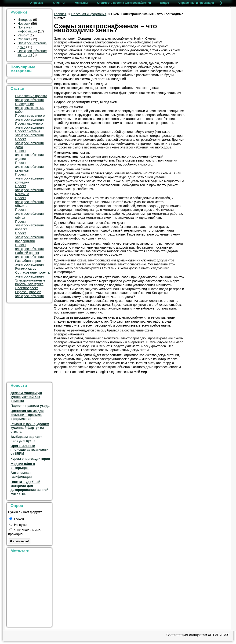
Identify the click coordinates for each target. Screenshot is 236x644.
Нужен (17, 519)
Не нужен (19, 525)
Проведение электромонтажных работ (30, 108)
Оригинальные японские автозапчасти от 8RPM (29, 450)
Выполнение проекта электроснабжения (31, 98)
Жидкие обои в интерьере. (23, 466)
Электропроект (27, 288)
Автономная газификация (21, 475)
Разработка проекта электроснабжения (30, 263)
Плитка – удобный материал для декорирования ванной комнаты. (29, 488)
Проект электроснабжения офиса (29, 214)
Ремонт (23, 35)
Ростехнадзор (26, 268)
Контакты (81, 3)
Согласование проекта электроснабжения (32, 274)
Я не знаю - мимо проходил (24, 532)
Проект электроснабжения (29, 247)
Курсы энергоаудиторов (30, 459)
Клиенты (59, 3)
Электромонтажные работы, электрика (30, 282)
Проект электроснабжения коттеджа (29, 178)
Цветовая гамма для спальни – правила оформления (27, 415)
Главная (60, 14)
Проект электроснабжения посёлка (29, 225)
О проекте (36, 3)
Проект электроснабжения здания (29, 155)
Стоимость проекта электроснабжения (124, 3)
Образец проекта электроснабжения (29, 294)
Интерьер (25, 20)
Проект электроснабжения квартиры (29, 167)
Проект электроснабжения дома (29, 143)
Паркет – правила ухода (30, 406)
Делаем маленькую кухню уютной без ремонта (26, 397)
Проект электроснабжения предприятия (29, 237)
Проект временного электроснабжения (30, 118)
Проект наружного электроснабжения (29, 125)
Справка (24, 39)
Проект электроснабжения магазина (29, 190)
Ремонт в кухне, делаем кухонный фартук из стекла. (30, 428)
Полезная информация (27, 29)
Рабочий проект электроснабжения (29, 255)
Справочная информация (196, 3)
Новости (24, 24)
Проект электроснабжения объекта (29, 202)
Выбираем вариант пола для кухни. (26, 439)
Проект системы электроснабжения (29, 133)
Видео (165, 3)
